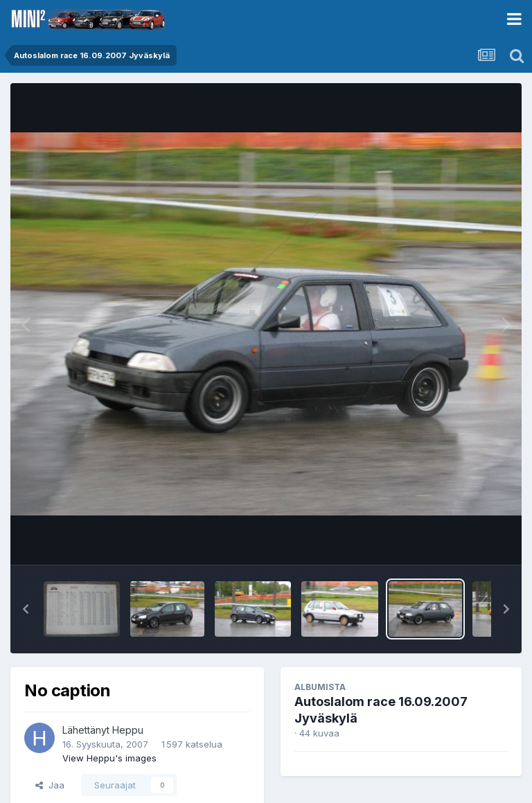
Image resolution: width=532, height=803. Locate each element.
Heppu (128, 730)
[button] (26, 609)
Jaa (50, 785)
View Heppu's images (109, 758)
